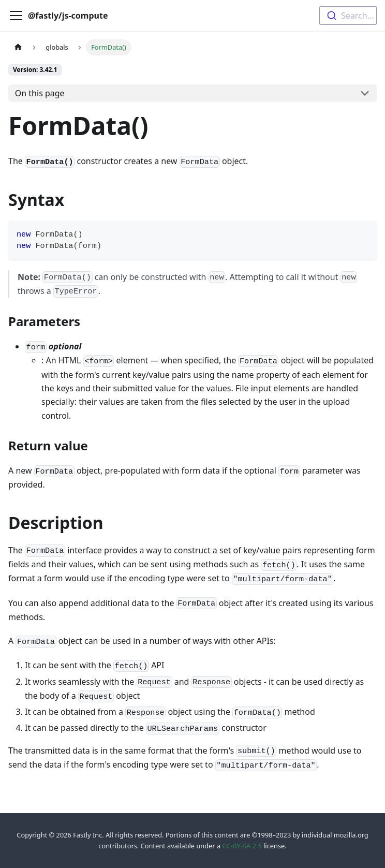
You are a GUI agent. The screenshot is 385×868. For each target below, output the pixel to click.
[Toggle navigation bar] (16, 16)
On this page (40, 93)
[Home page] (18, 47)
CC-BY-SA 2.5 (242, 846)
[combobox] (348, 16)
